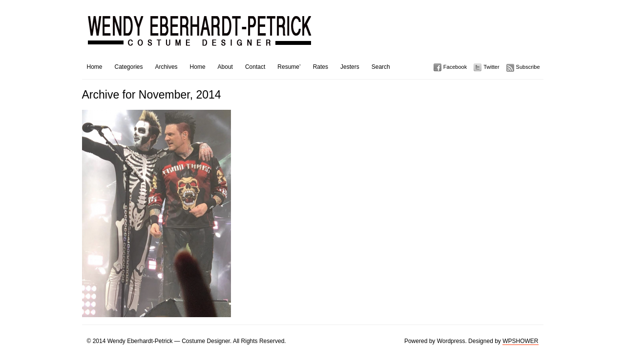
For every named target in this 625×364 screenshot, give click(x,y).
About (225, 67)
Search (381, 67)
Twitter (491, 67)
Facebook (455, 67)
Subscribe (528, 67)
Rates (321, 67)
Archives (167, 67)
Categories (129, 67)
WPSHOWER (520, 341)
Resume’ (289, 67)
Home (95, 67)
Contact (255, 67)
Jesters (350, 67)
